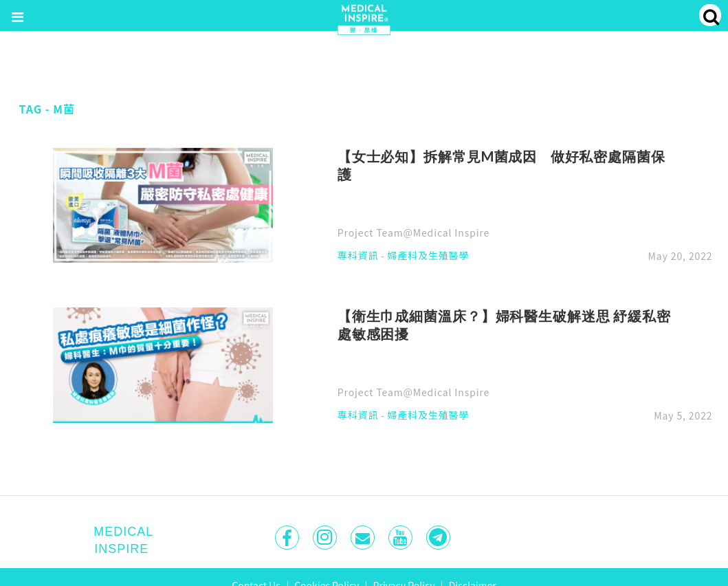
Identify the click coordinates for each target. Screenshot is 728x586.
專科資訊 (358, 256)
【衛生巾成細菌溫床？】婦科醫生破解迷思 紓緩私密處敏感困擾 (504, 325)
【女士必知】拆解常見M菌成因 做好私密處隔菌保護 (501, 165)
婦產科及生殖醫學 (428, 256)
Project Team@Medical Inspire (413, 232)
